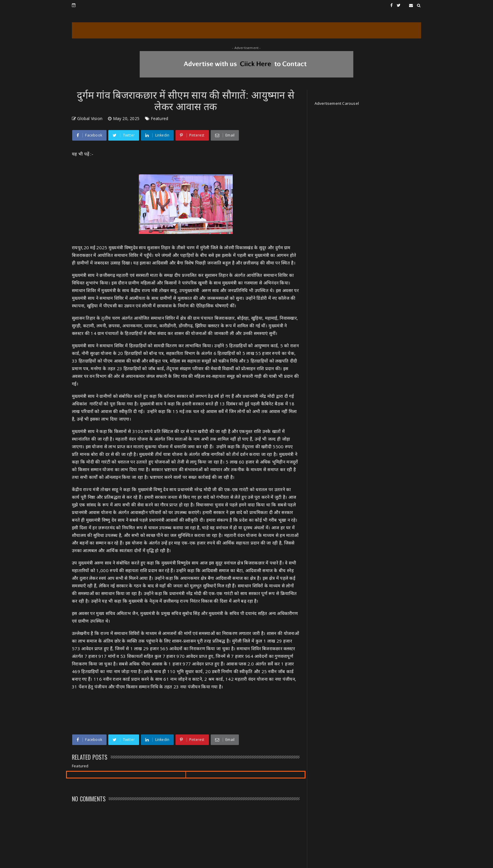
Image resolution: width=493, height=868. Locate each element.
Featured (160, 118)
